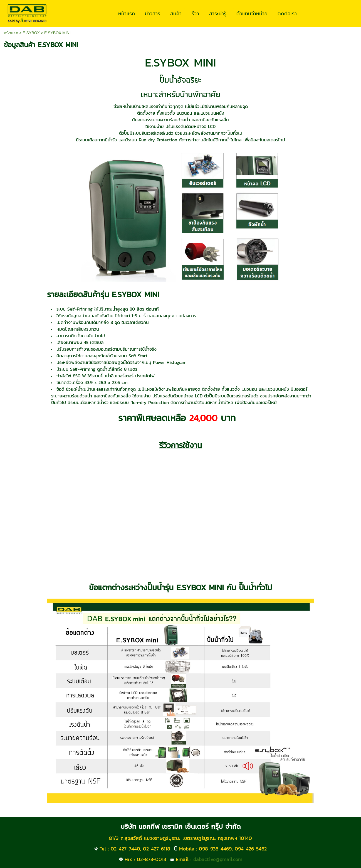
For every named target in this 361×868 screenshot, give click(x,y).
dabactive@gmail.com (218, 859)
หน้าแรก (11, 33)
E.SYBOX (31, 33)
